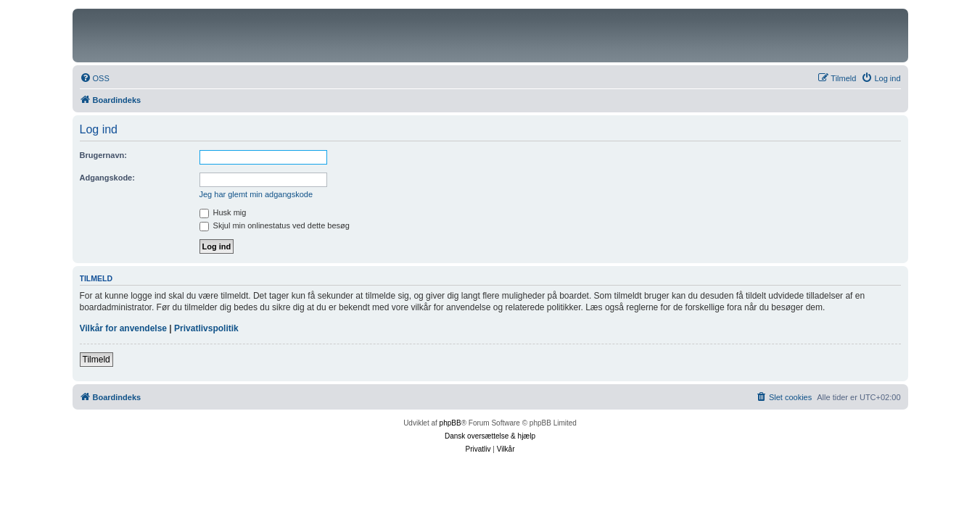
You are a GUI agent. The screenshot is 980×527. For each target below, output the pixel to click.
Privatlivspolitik (206, 328)
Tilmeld (96, 360)
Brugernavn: (103, 155)
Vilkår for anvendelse (124, 328)
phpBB (450, 423)
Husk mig (223, 212)
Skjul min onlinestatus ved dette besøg (275, 225)
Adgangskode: (107, 178)
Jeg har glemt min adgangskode (256, 194)
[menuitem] (95, 78)
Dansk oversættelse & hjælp (490, 436)
